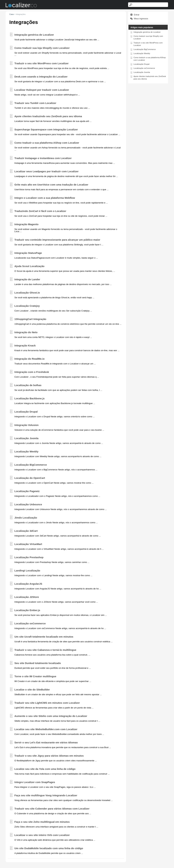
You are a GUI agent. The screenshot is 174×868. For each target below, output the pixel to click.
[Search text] (148, 5)
